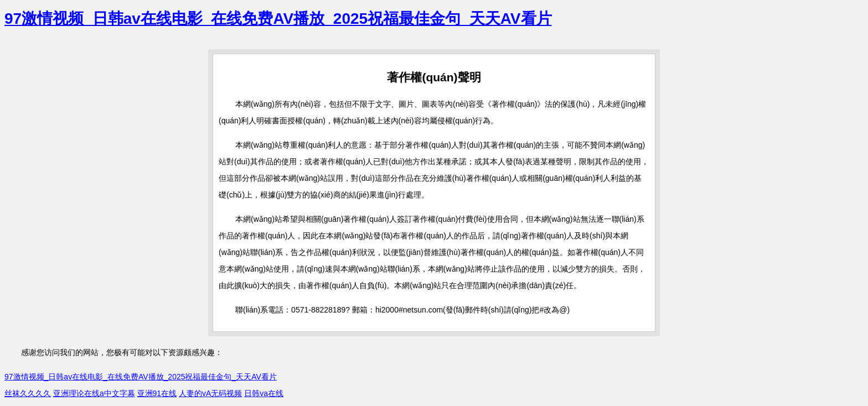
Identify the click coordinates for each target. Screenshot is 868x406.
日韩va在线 (264, 393)
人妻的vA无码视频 (210, 393)
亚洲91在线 (157, 393)
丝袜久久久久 (28, 393)
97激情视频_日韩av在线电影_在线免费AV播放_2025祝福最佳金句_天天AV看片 (278, 19)
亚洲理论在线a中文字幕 (94, 393)
